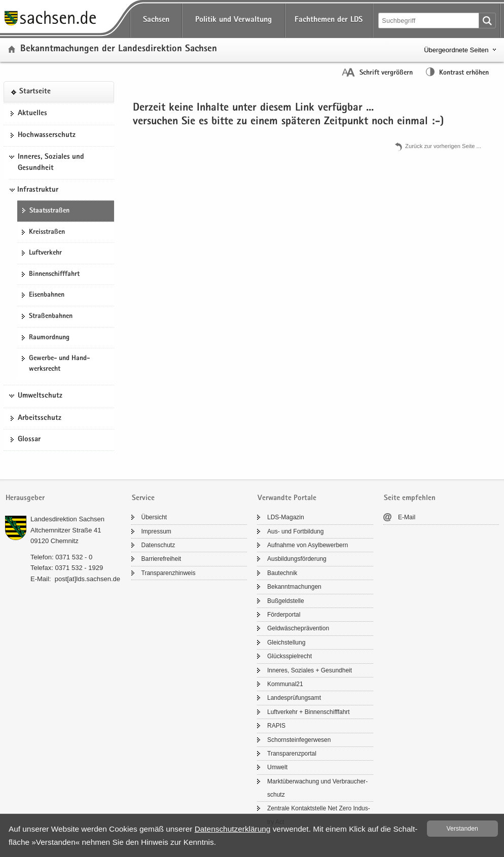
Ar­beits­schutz (40, 418)
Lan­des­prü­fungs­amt (294, 698)
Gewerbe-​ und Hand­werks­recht (59, 364)
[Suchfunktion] (429, 21)
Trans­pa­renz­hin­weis (169, 573)
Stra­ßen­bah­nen (51, 316)
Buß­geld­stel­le (286, 601)
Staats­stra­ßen (49, 211)
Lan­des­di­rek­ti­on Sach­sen (67, 519)
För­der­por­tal (284, 615)
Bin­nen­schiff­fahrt (54, 274)
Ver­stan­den (462, 829)
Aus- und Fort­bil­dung (295, 531)
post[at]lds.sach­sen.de (87, 579)
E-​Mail (407, 517)
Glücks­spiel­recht (290, 656)
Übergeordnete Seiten (456, 50)
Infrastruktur (38, 190)
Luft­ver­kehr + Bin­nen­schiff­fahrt (309, 712)
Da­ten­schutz (158, 545)
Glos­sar (29, 440)
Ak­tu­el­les (32, 114)
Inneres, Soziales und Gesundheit (51, 163)
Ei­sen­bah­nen (47, 295)
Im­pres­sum (156, 531)
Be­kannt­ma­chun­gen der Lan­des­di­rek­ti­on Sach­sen (119, 49)
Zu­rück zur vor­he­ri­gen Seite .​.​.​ (443, 146)
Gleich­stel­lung (286, 642)
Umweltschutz (40, 396)
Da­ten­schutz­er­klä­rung (233, 829)
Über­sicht (154, 517)
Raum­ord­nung (49, 338)
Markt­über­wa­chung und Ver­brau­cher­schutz (317, 788)
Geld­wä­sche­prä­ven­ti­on (298, 628)
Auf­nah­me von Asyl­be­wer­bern (308, 545)
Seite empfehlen (410, 498)
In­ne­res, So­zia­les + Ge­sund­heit (310, 670)
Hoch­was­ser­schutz (47, 135)
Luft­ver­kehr (45, 253)
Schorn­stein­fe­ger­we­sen (299, 740)
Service (143, 498)
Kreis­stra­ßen (47, 232)
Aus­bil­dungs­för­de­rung (297, 559)
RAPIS (276, 726)
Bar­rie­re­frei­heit (161, 559)
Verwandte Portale (287, 498)
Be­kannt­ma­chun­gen (294, 587)
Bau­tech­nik (282, 573)
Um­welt (277, 767)
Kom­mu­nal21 (285, 684)
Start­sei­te (35, 92)
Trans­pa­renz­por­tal (292, 754)
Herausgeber (25, 498)
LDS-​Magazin (286, 517)
